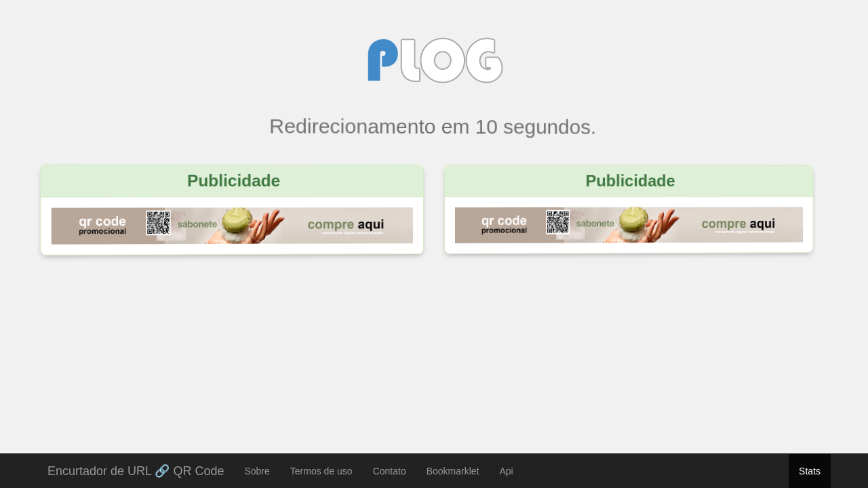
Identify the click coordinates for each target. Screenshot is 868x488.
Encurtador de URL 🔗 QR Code (136, 469)
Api (507, 471)
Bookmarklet (453, 471)
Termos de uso (321, 471)
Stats (810, 471)
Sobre (257, 471)
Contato (390, 471)
